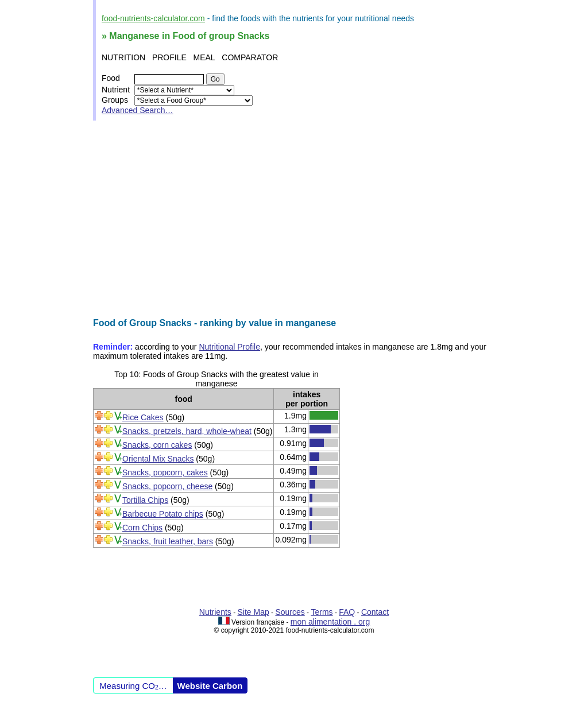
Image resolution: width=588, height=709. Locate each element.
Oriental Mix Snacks (158, 459)
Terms (322, 612)
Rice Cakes (143, 417)
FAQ (347, 612)
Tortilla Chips (145, 500)
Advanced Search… (138, 110)
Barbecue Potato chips (163, 514)
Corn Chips (142, 528)
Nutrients (215, 612)
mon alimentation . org (330, 622)
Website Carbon (210, 686)
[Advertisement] (294, 219)
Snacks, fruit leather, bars (168, 541)
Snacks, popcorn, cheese (167, 486)
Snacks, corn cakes (157, 445)
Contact (375, 612)
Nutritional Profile (229, 347)
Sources (290, 612)
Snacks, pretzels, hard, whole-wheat (187, 431)
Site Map (254, 612)
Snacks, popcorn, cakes (165, 472)
